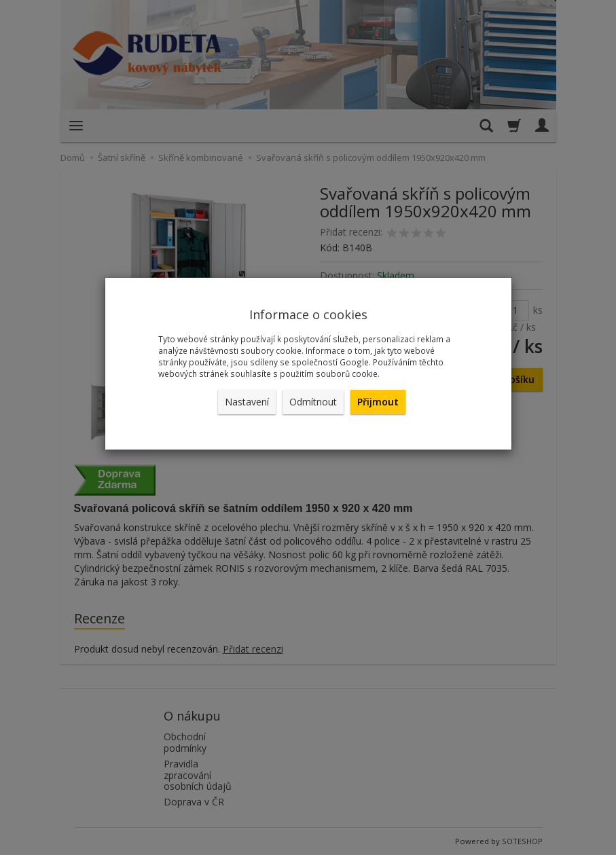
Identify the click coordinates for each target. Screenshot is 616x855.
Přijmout (378, 402)
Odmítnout (313, 402)
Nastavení (247, 402)
